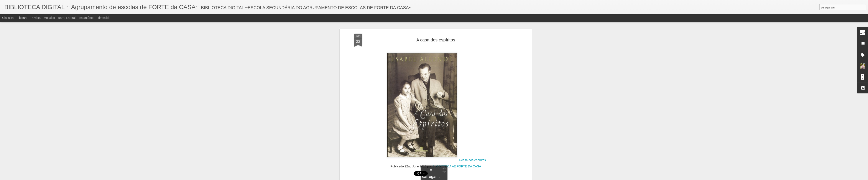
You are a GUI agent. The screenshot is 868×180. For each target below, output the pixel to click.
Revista (35, 18)
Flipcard (22, 18)
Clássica (8, 18)
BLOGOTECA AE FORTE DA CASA (457, 107)
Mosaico (49, 18)
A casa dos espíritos (472, 101)
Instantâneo (86, 18)
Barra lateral (67, 18)
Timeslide (104, 18)
